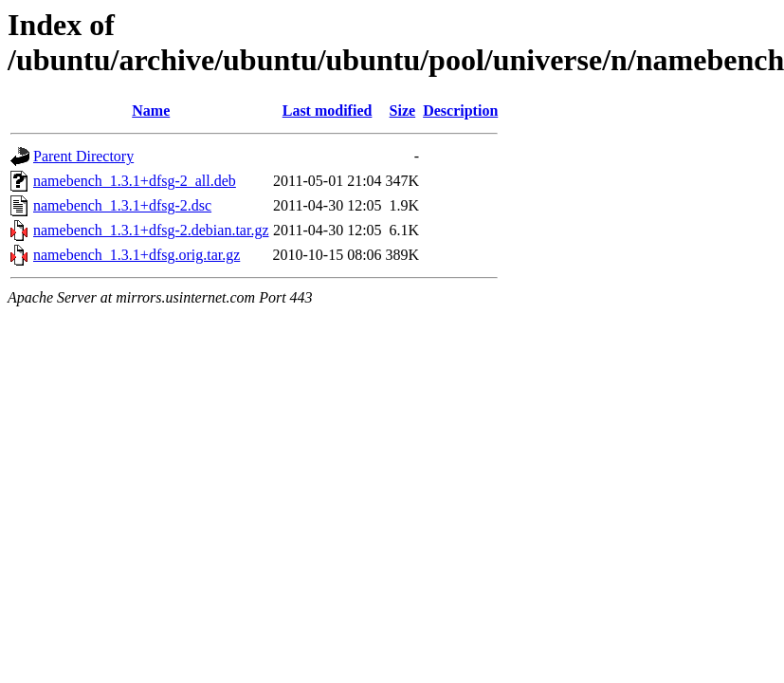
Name (151, 111)
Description (460, 111)
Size (403, 111)
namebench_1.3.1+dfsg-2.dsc (122, 205)
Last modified (328, 111)
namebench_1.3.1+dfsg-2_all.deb (135, 181)
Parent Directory (83, 156)
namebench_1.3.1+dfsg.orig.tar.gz (137, 255)
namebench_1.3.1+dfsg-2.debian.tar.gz (151, 230)
